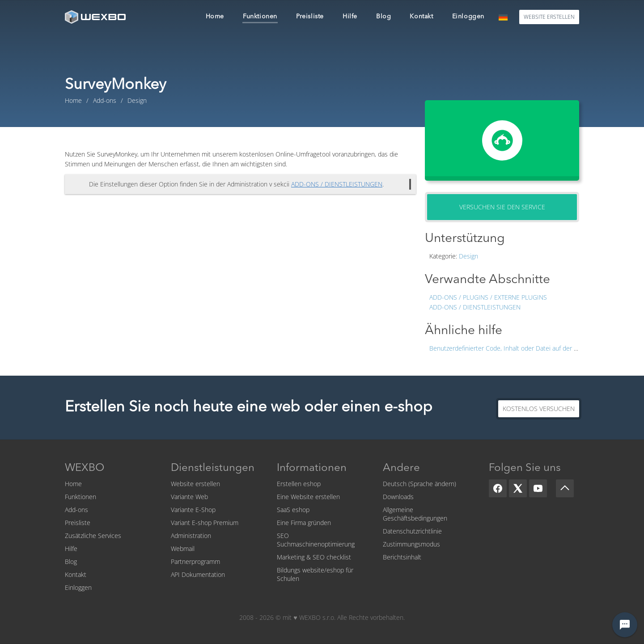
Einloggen (78, 587)
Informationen (312, 468)
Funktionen (80, 497)
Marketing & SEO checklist (314, 557)
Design (468, 256)
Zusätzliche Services (93, 536)
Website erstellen (195, 484)
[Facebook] (498, 488)
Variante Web (189, 497)
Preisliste (78, 523)
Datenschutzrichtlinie (412, 531)
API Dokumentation (198, 574)
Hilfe (71, 549)
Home (73, 484)
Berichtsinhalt (402, 557)
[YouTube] (538, 488)
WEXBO (85, 468)
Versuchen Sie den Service (502, 207)
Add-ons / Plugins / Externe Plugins (488, 297)
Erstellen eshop (299, 484)
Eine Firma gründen (304, 523)
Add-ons (76, 510)
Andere (401, 468)
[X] (518, 488)
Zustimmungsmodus (411, 544)
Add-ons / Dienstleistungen (475, 307)
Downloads (398, 497)
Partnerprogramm (195, 561)
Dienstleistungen (213, 468)
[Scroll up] (565, 488)
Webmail (183, 549)
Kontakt (76, 574)
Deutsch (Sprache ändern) (419, 484)
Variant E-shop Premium (205, 523)
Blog (71, 561)
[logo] (96, 17)
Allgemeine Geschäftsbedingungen (415, 514)
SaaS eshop (293, 510)
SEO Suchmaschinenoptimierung (316, 540)
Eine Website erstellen (308, 497)
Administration (191, 536)
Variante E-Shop (193, 510)
